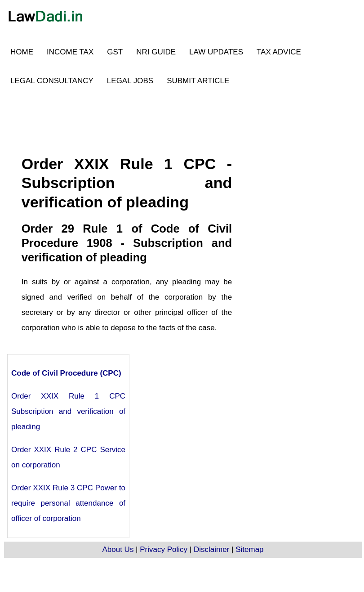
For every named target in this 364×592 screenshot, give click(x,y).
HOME (22, 52)
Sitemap (249, 549)
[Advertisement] (204, 159)
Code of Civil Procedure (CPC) (66, 373)
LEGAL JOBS (130, 81)
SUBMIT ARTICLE (198, 81)
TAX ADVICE (279, 52)
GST (115, 52)
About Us (118, 549)
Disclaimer (211, 549)
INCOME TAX (70, 52)
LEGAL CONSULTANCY (52, 81)
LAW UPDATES (216, 52)
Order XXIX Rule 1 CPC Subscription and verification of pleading (68, 411)
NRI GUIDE (156, 52)
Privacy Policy (164, 549)
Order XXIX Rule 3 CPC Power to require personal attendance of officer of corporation (68, 503)
